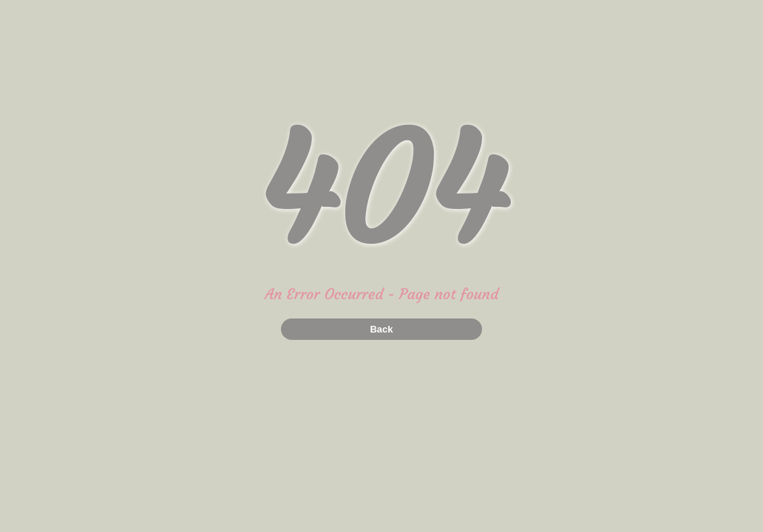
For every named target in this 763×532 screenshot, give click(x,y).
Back (381, 329)
